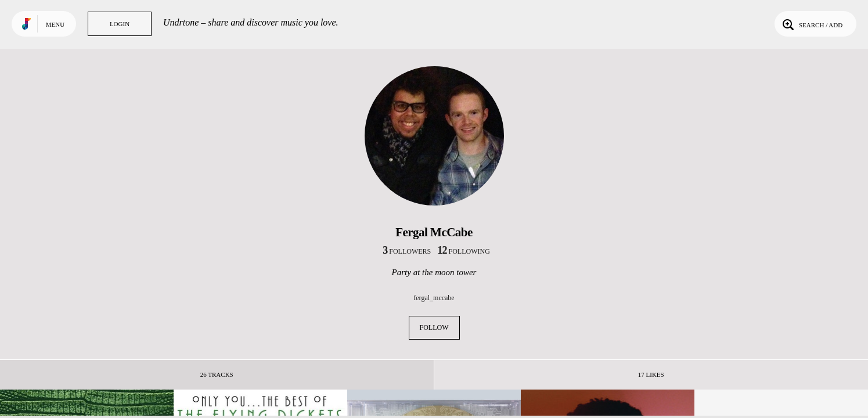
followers (407, 251)
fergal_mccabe (434, 298)
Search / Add (811, 24)
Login (120, 24)
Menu (55, 24)
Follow (434, 327)
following (464, 251)
